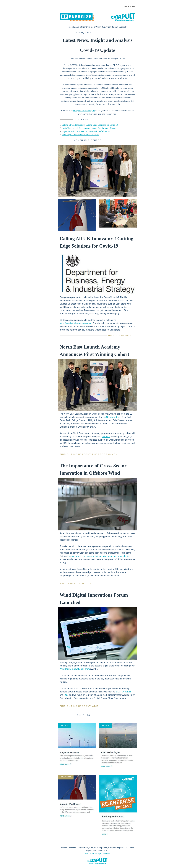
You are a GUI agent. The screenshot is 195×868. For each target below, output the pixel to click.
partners (106, 437)
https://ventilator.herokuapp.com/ (75, 323)
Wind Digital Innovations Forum (75, 669)
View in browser (130, 6)
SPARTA (120, 692)
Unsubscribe (90, 854)
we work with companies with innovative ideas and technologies (99, 556)
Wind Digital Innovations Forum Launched (81, 135)
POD (66, 695)
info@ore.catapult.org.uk (84, 111)
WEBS (128, 692)
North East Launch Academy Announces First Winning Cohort (89, 128)
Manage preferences (102, 854)
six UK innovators (112, 417)
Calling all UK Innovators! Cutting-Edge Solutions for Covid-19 (90, 125)
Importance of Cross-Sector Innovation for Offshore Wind (87, 131)
